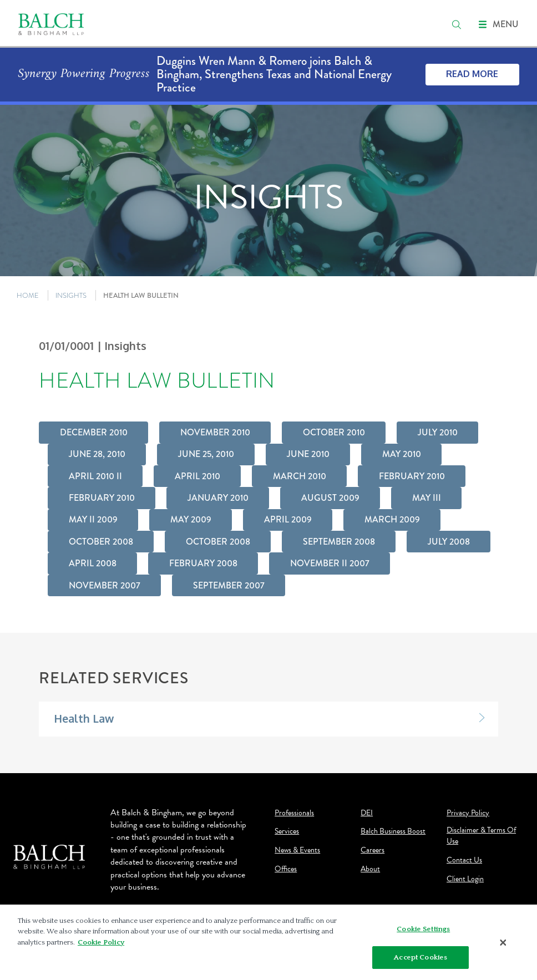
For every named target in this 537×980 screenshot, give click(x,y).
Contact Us (464, 860)
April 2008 (93, 563)
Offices (286, 869)
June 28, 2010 (97, 454)
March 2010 (300, 476)
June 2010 (308, 454)
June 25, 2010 (206, 454)
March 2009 (392, 519)
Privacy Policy (468, 813)
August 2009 (330, 498)
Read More (472, 74)
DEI (367, 813)
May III (427, 498)
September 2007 (229, 585)
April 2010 (197, 476)
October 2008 (101, 542)
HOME (28, 295)
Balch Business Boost (393, 831)
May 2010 (402, 454)
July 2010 (438, 432)
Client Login (465, 879)
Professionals (294, 813)
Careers (373, 850)
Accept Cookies (421, 960)
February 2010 (412, 476)
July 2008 (449, 542)
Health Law (84, 719)
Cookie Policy (101, 945)
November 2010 (215, 432)
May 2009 (191, 519)
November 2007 (105, 585)
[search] (457, 24)
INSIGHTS (71, 295)
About (370, 869)
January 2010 (218, 498)
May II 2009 (93, 519)
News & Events (297, 850)
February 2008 (203, 563)
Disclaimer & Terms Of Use (481, 836)
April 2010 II (95, 476)
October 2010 (334, 432)
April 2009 (288, 519)
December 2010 (94, 432)
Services (287, 831)
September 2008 (339, 542)
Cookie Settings (423, 932)
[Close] (503, 945)
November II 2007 (330, 563)
